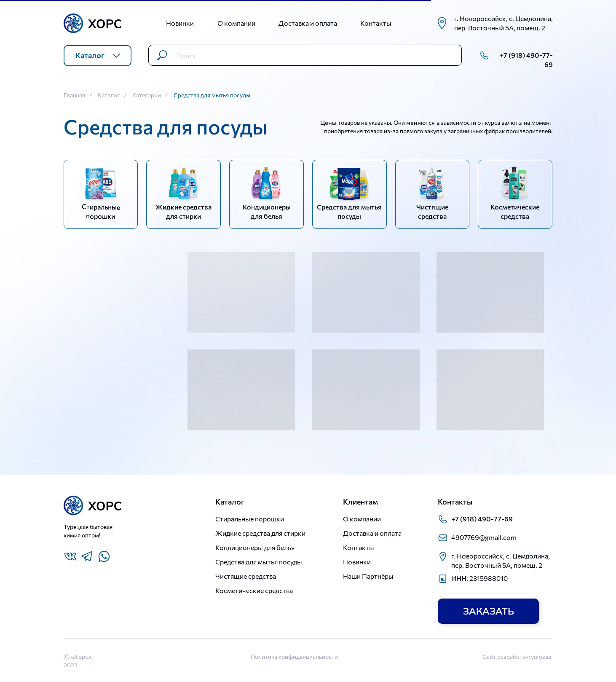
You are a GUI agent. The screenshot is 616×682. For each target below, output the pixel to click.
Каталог (109, 95)
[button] (488, 611)
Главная (74, 95)
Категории (147, 95)
